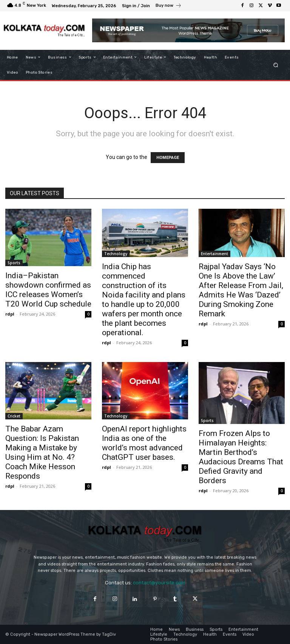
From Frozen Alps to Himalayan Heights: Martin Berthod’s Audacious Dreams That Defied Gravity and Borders (241, 457)
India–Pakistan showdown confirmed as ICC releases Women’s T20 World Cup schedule (48, 290)
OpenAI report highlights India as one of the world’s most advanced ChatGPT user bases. (144, 443)
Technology (116, 254)
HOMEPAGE (168, 158)
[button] (276, 65)
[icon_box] (169, 6)
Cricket (14, 416)
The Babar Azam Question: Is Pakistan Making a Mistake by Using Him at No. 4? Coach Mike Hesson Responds (42, 452)
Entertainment (214, 254)
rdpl (10, 314)
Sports (14, 263)
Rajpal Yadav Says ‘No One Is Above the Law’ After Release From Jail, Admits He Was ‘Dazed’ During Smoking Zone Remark (241, 290)
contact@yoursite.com (159, 583)
